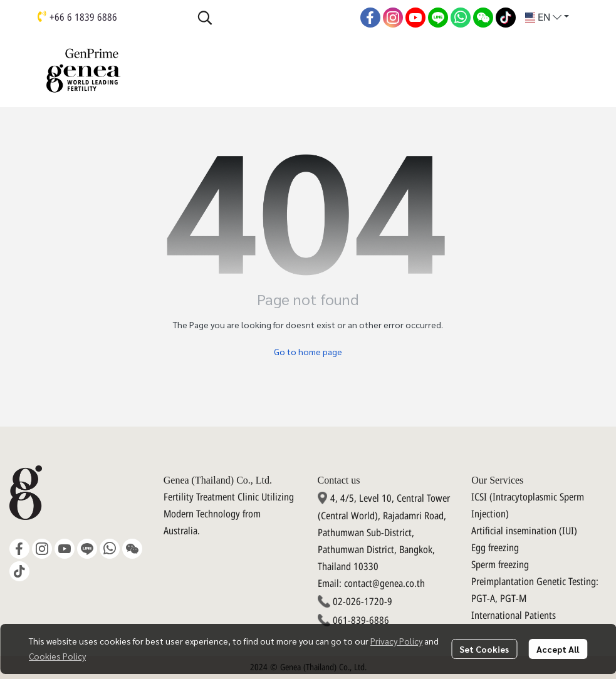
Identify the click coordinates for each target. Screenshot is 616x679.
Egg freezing (495, 548)
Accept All (558, 649)
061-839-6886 (361, 621)
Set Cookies (484, 649)
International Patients (514, 616)
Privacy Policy (396, 641)
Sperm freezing (500, 565)
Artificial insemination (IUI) (524, 531)
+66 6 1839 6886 (83, 18)
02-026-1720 (358, 602)
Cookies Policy (57, 656)
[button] (273, 18)
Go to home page (308, 351)
